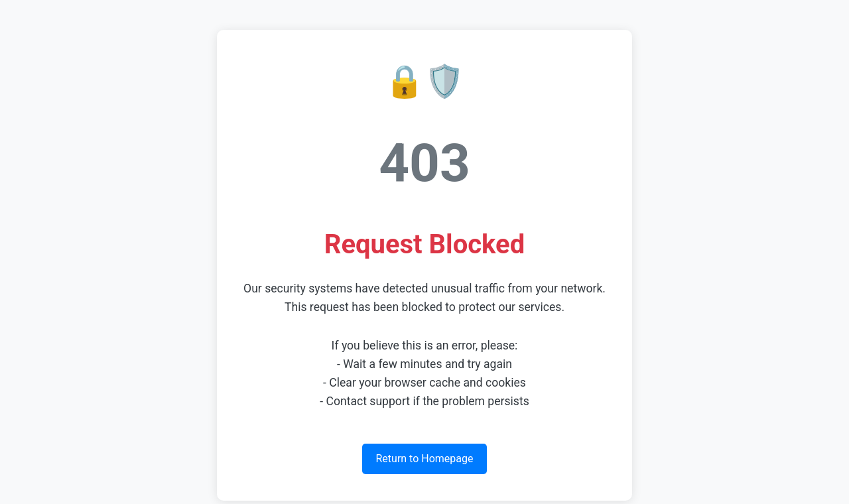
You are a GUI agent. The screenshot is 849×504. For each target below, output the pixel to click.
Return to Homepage (424, 459)
